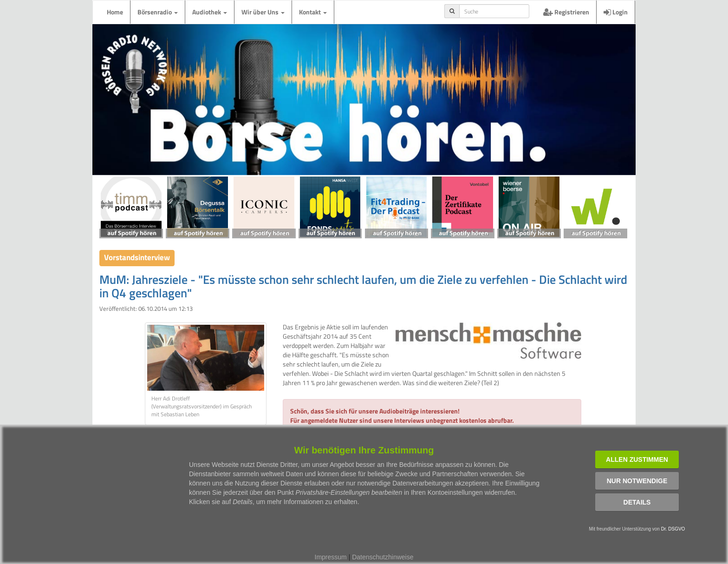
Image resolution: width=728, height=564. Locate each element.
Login (616, 12)
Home (115, 12)
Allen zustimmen (637, 459)
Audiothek (210, 12)
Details (637, 502)
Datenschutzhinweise (383, 557)
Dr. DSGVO (673, 529)
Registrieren (566, 12)
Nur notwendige (637, 481)
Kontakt (313, 12)
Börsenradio (158, 12)
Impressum (331, 557)
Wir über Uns (263, 12)
